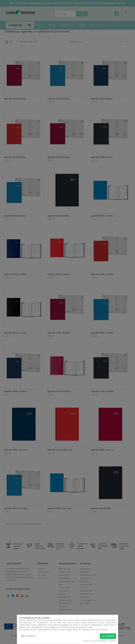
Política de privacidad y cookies (100, 641)
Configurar (28, 636)
